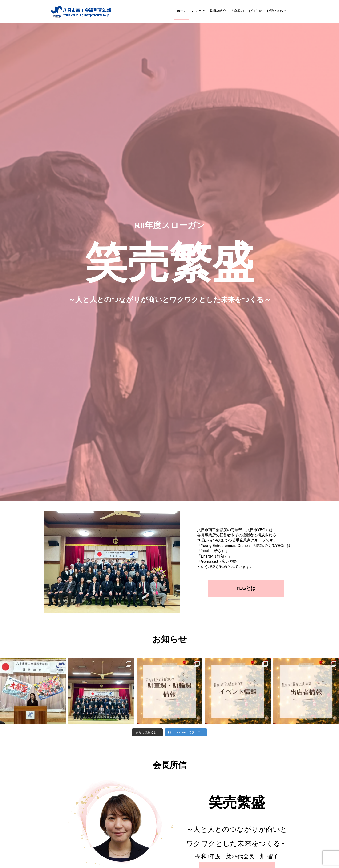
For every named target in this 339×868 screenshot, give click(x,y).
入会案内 (237, 11)
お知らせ (255, 11)
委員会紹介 (218, 11)
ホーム (182, 11)
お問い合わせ (276, 11)
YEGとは (198, 11)
